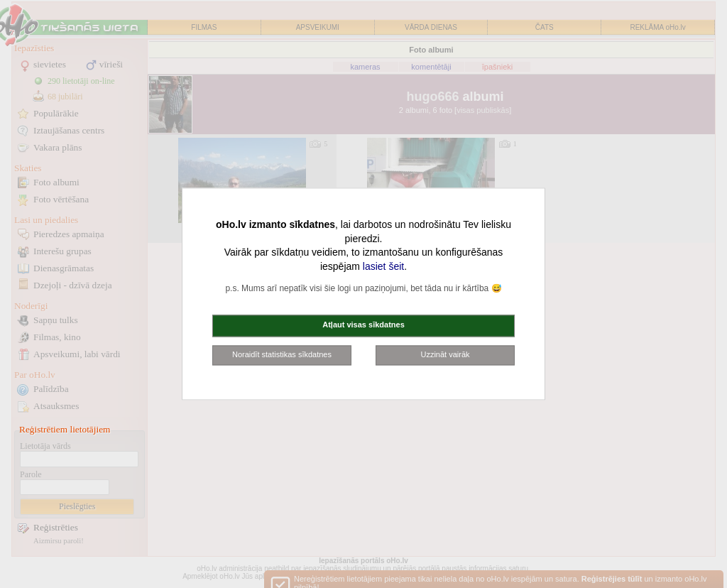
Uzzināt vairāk (445, 354)
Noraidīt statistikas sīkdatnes (282, 354)
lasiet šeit (383, 266)
